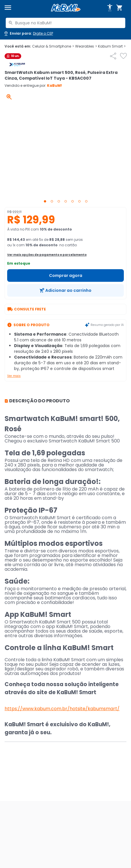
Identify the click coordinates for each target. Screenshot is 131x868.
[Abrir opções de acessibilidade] (110, 8)
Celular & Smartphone (53, 46)
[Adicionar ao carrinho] (65, 290)
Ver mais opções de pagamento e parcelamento (47, 255)
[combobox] (65, 23)
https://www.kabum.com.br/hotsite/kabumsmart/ (62, 709)
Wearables (86, 46)
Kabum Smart (112, 46)
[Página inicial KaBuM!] (66, 8)
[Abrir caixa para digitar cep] (28, 34)
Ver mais (14, 376)
